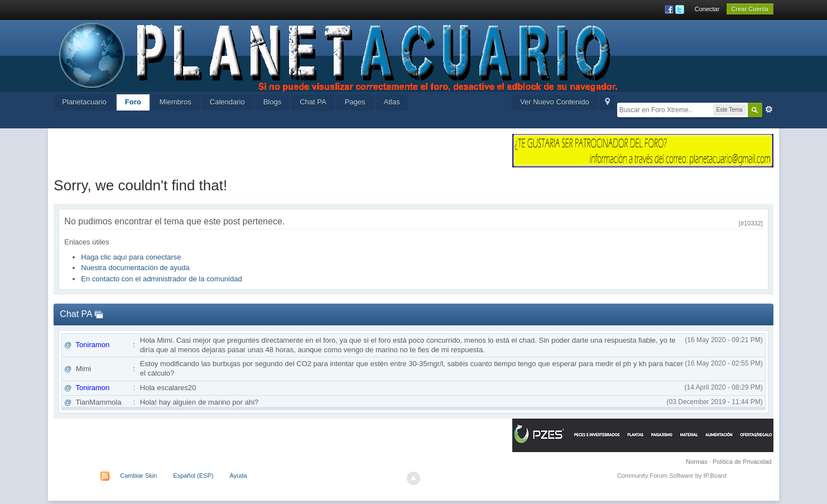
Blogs (273, 102)
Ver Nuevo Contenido (555, 102)
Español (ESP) (193, 476)
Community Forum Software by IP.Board (672, 476)
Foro (133, 102)
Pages (355, 102)
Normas (697, 462)
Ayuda (239, 476)
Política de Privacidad (742, 462)
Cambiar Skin (138, 476)
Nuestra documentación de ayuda (135, 268)
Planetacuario (84, 102)
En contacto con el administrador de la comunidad (161, 279)
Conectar (707, 9)
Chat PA (313, 102)
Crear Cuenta (750, 9)
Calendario (227, 102)
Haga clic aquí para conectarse (131, 257)
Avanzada (769, 109)
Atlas (392, 102)
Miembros (176, 102)
